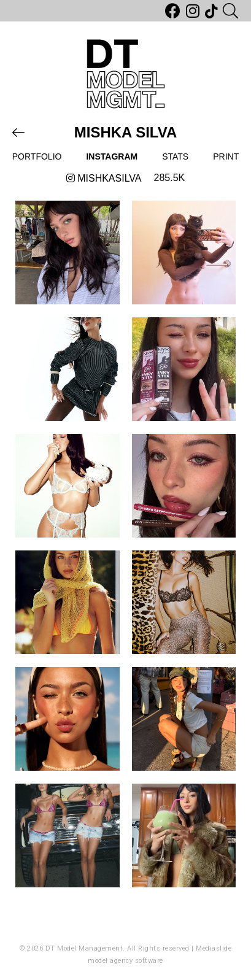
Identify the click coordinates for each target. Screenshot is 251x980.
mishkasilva (104, 178)
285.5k (170, 178)
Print (226, 156)
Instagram (112, 156)
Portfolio (37, 156)
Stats (175, 156)
